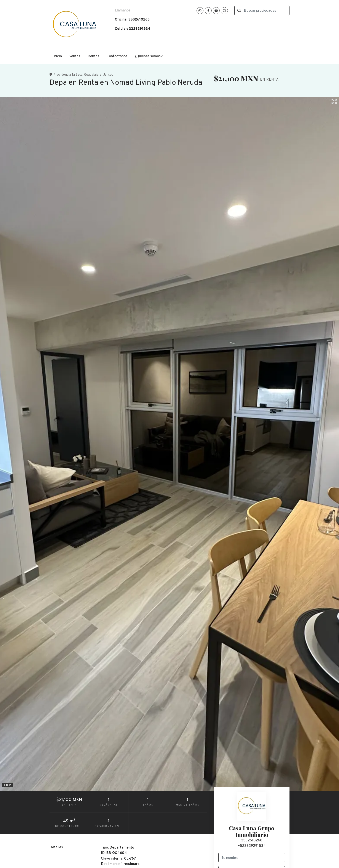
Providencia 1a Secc (68, 75)
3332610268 (252, 841)
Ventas (75, 56)
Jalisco (108, 75)
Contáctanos (117, 56)
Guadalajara (93, 75)
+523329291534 (252, 846)
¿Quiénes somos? (149, 56)
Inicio (58, 56)
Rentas (93, 56)
